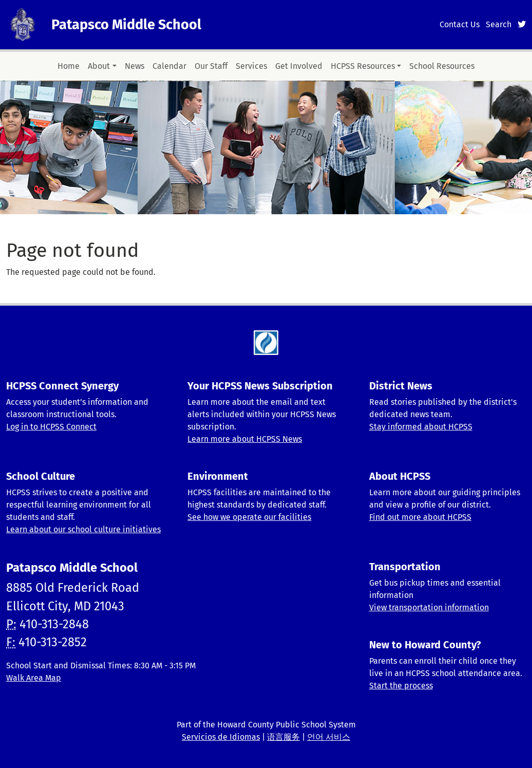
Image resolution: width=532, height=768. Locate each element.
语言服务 (283, 737)
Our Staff (211, 66)
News (135, 66)
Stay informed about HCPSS (421, 427)
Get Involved (299, 66)
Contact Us (460, 24)
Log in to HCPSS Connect (51, 427)
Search (499, 24)
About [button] (99, 66)
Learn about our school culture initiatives (83, 529)
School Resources (442, 66)
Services (251, 66)
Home (69, 66)
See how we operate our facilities (249, 517)
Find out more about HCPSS (420, 517)
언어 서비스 (329, 737)
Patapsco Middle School (126, 25)
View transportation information (429, 607)
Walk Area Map (34, 678)
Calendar (169, 66)
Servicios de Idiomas (221, 737)
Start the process (401, 686)
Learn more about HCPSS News (245, 439)
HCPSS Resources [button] (363, 66)
